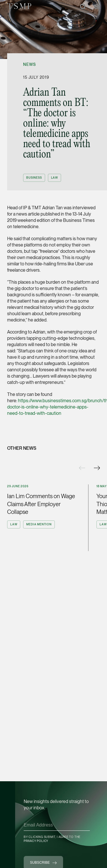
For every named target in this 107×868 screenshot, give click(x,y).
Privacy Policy (36, 841)
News (29, 64)
